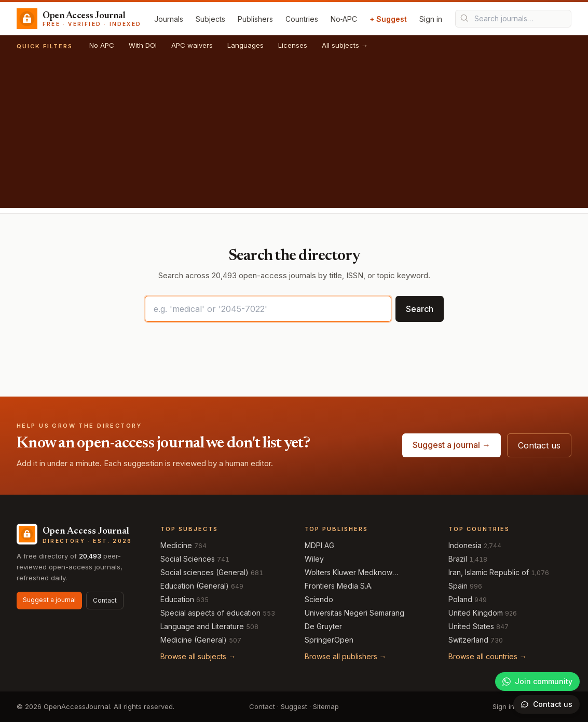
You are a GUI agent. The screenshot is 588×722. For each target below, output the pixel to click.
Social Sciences (188, 559)
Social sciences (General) (204, 572)
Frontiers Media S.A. (339, 586)
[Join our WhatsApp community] (537, 682)
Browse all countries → (488, 656)
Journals (169, 19)
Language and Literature (202, 626)
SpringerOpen (329, 640)
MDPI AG (319, 545)
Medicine (176, 545)
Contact (105, 600)
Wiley (314, 559)
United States (471, 626)
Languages (245, 45)
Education (177, 599)
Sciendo (319, 599)
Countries (302, 19)
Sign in (431, 19)
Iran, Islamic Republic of (489, 572)
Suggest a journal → (452, 445)
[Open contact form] (546, 704)
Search (420, 309)
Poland (460, 599)
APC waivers (192, 45)
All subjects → (345, 45)
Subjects (210, 19)
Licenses (293, 45)
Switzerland (468, 640)
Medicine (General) (194, 640)
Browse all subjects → (198, 656)
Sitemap (326, 706)
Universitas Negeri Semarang (354, 613)
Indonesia (465, 545)
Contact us (539, 445)
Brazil (458, 559)
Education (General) (195, 586)
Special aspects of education (210, 613)
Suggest (294, 706)
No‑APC (344, 19)
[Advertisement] (294, 135)
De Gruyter (323, 626)
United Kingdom (476, 613)
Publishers (255, 19)
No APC (102, 45)
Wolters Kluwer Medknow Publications (348, 573)
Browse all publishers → (346, 656)
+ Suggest (388, 19)
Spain (458, 586)
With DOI (143, 45)
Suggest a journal (49, 600)
